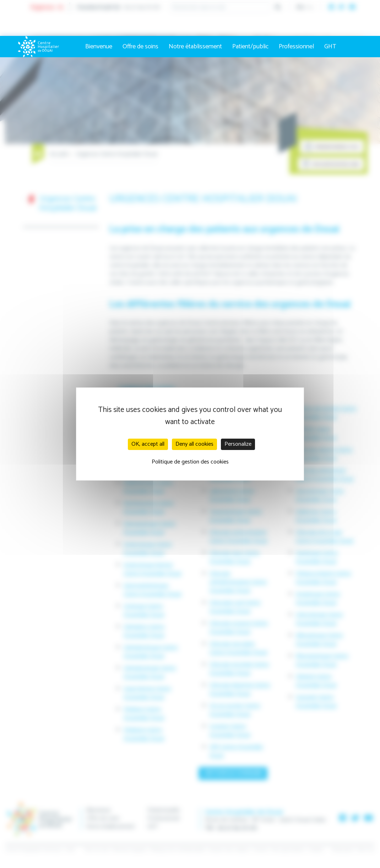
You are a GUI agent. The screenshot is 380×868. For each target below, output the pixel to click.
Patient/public (250, 47)
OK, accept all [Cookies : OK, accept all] (148, 444)
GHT (330, 47)
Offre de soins (140, 47)
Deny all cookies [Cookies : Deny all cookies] (194, 444)
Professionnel (296, 47)
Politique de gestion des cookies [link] (190, 462)
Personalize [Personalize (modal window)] (238, 444)
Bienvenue (99, 47)
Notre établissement (195, 47)
